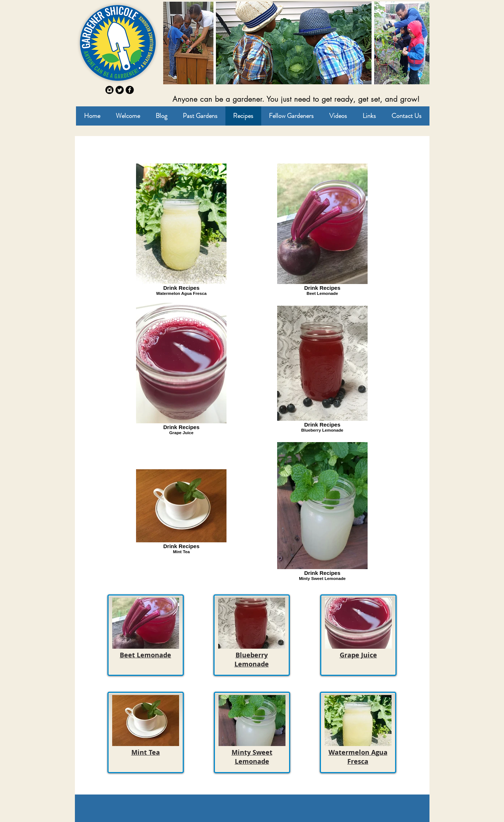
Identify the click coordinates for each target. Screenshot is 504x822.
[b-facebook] (130, 90)
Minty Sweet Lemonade (252, 757)
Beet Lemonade (145, 655)
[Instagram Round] (109, 90)
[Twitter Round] (120, 90)
